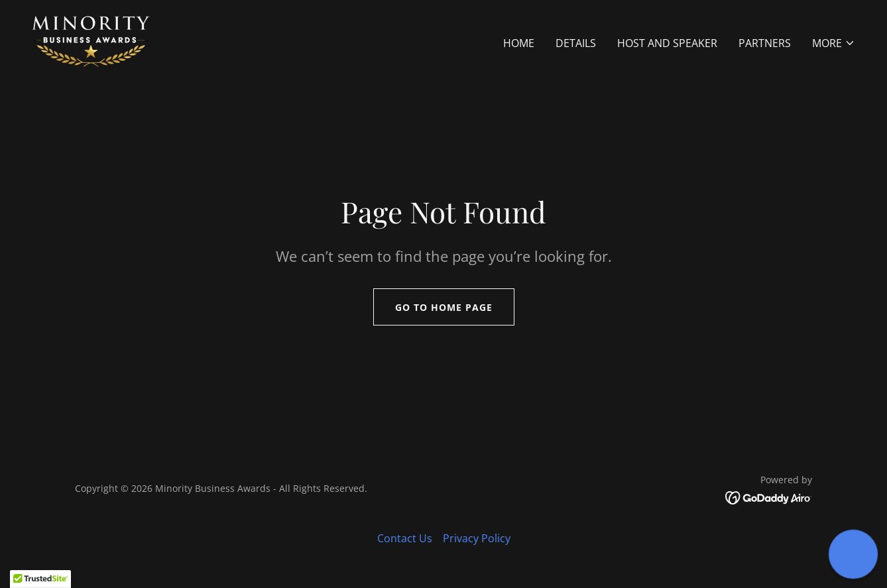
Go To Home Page (444, 307)
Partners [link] (765, 43)
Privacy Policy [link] (477, 538)
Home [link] (519, 43)
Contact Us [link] (405, 538)
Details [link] (576, 43)
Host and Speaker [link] (667, 43)
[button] (834, 43)
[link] (91, 40)
